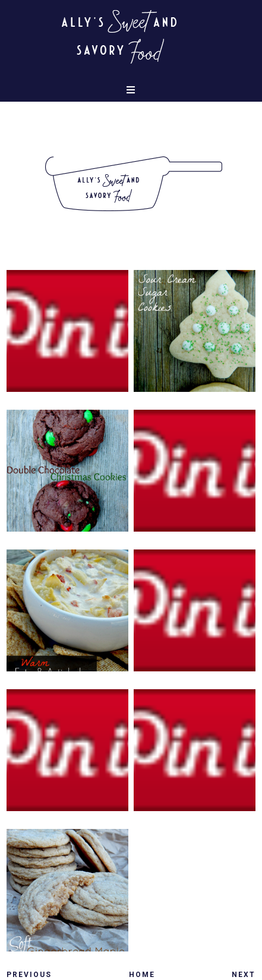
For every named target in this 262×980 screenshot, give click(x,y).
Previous (29, 975)
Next (244, 975)
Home (142, 975)
